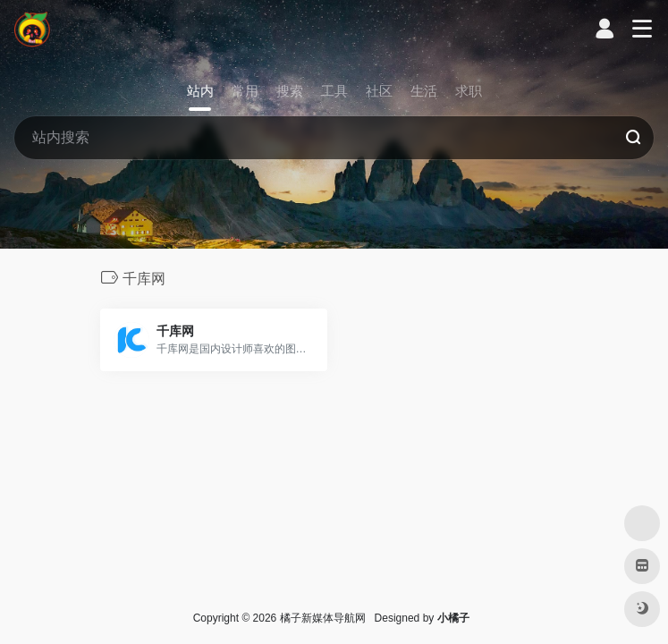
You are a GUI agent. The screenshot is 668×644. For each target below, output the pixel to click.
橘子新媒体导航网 (323, 618)
